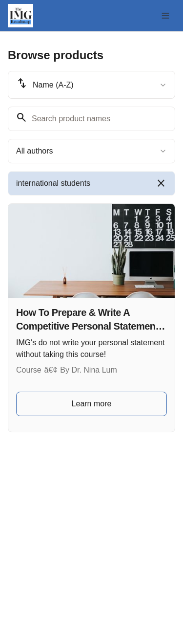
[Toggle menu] (165, 16)
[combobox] (91, 85)
